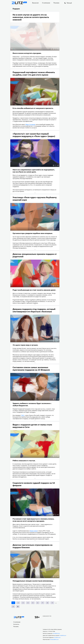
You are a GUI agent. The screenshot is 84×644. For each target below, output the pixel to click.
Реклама (56, 3)
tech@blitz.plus (57, 637)
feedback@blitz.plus (54, 639)
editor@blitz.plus (56, 633)
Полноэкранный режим (56, 49)
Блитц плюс (19, 3)
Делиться (58, 49)
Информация (54, 49)
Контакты (16, 624)
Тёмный (69, 3)
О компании (46, 3)
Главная (19, 617)
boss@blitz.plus (63, 635)
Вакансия (35, 3)
